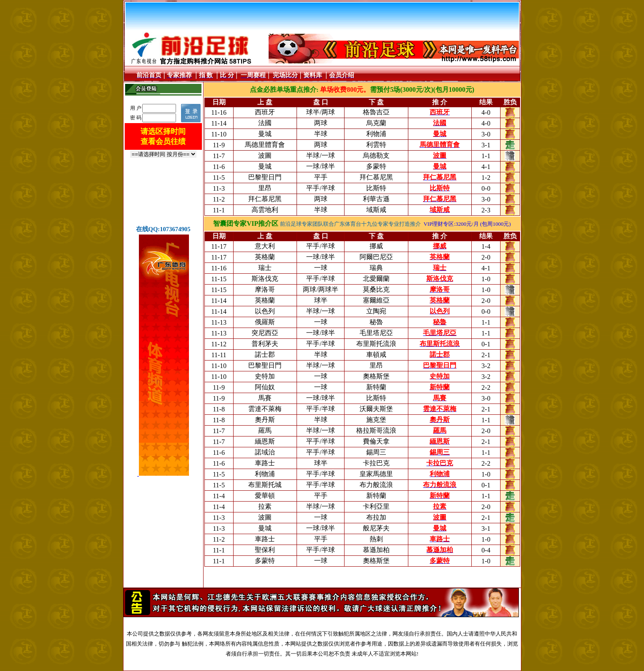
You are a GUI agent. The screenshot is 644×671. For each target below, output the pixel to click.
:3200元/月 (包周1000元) (482, 224)
